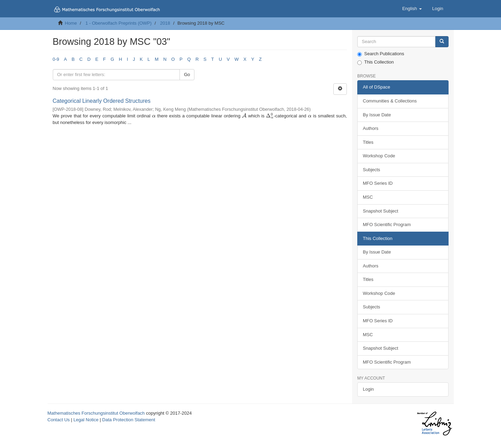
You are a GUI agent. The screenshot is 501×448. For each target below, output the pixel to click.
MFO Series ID (378, 183)
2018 (165, 23)
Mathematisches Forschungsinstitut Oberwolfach (96, 413)
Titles (368, 142)
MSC (368, 197)
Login (368, 389)
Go (187, 74)
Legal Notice (86, 420)
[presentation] (154, 116)
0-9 (56, 59)
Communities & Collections (390, 101)
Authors (371, 128)
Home (71, 23)
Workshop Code (379, 156)
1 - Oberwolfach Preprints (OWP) (119, 23)
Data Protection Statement (128, 420)
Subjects (371, 170)
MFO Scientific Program (387, 225)
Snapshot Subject (381, 211)
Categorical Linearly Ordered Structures (102, 101)
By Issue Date (377, 115)
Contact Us (59, 420)
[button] (412, 9)
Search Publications (381, 54)
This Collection (375, 62)
